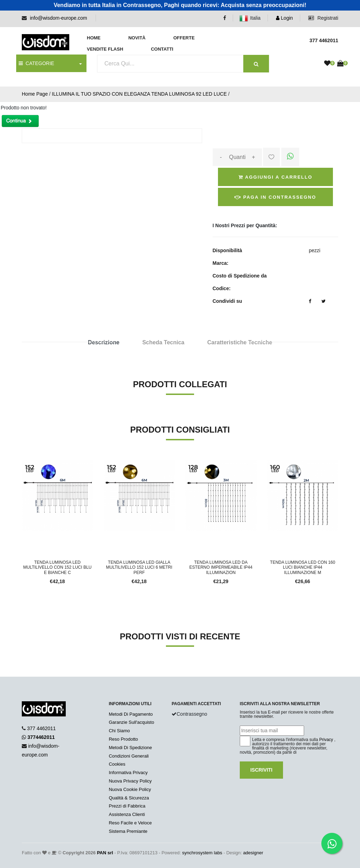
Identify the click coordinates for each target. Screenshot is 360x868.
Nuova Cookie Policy (130, 789)
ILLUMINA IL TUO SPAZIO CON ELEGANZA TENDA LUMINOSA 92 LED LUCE (139, 94)
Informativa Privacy (128, 773)
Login (284, 18)
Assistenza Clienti (127, 814)
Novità (137, 38)
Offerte (184, 38)
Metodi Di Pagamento (131, 714)
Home (94, 38)
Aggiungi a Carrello (275, 177)
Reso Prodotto (123, 739)
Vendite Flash (105, 49)
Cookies (117, 764)
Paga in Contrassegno (275, 197)
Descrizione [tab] (104, 342)
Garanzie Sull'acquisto (131, 722)
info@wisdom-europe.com (59, 18)
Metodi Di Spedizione (130, 748)
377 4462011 (41, 728)
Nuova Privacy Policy (130, 781)
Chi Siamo (119, 731)
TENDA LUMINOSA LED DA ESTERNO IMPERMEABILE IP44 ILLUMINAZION (221, 567)
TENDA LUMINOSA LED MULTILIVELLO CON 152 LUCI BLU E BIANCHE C (57, 567)
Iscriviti (261, 770)
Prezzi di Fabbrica (127, 806)
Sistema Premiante (128, 831)
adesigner (253, 853)
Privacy (326, 740)
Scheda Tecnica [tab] (163, 342)
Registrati (323, 18)
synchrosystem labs (202, 853)
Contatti (162, 49)
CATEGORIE (36, 63)
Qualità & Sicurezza (129, 798)
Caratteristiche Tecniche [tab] (240, 342)
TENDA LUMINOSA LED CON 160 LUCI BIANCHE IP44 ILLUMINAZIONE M (303, 567)
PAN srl (105, 853)
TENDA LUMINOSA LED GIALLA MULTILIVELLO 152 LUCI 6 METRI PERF (139, 567)
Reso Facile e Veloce (130, 823)
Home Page (35, 94)
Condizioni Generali (128, 756)
